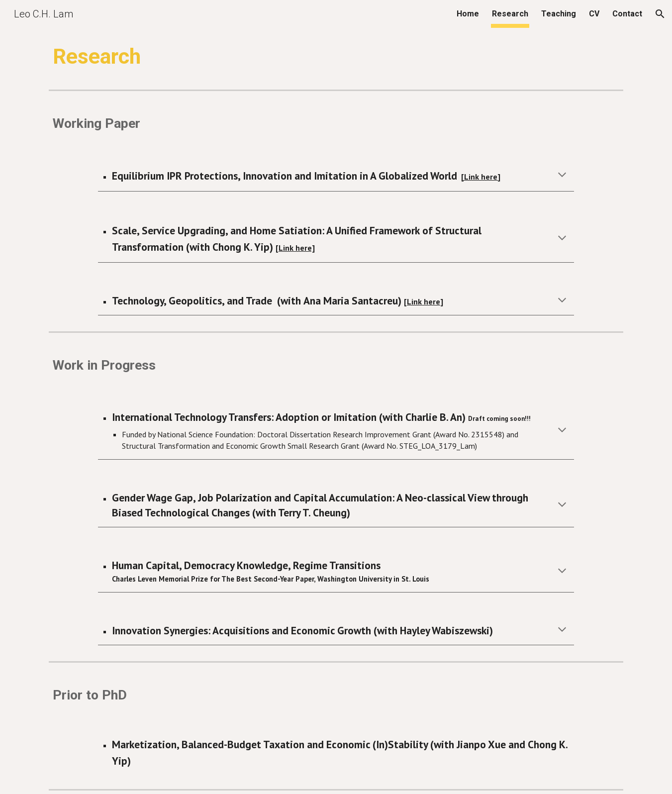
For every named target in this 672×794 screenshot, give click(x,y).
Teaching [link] (559, 14)
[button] (660, 14)
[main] (336, 57)
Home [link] (468, 14)
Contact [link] (627, 14)
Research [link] (510, 14)
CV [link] (594, 14)
